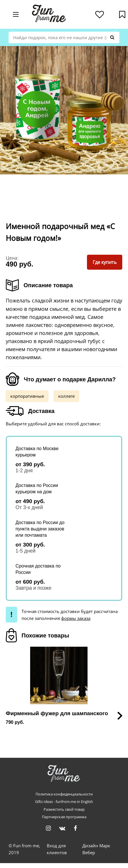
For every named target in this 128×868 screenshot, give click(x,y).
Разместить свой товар (64, 809)
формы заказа (76, 618)
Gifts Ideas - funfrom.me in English (64, 802)
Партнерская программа (64, 817)
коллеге (66, 396)
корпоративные (27, 396)
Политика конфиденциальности (64, 794)
